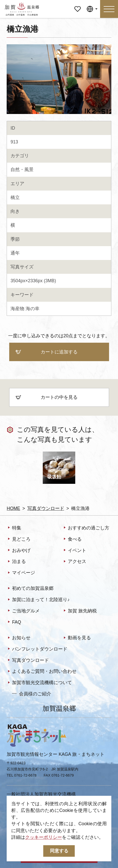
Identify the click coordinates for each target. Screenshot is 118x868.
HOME (13, 508)
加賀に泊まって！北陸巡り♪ (38, 600)
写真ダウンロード (46, 508)
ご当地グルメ (23, 611)
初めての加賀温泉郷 (30, 589)
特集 (14, 528)
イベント (74, 551)
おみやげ (19, 551)
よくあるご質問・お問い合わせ (42, 672)
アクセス (74, 562)
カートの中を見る (46, 398)
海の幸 (33, 309)
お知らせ (19, 638)
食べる (72, 540)
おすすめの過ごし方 (86, 528)
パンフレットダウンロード (37, 649)
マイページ (78, 7)
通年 (15, 253)
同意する (59, 851)
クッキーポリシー (44, 837)
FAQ (14, 623)
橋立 (15, 197)
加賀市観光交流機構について (39, 683)
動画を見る (77, 638)
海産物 (17, 309)
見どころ (19, 540)
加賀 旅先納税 (80, 611)
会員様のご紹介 (31, 694)
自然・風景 (22, 170)
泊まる (16, 562)
